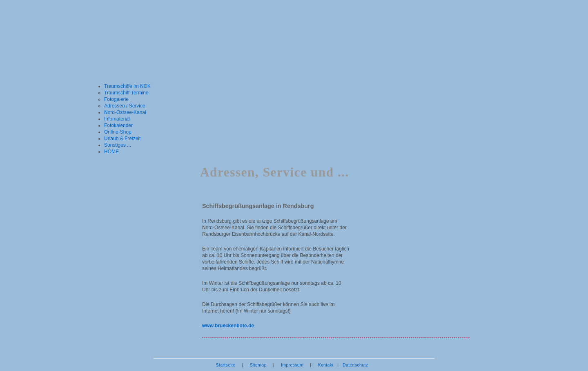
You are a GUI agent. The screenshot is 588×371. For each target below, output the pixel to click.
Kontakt (325, 365)
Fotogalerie (116, 99)
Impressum (292, 365)
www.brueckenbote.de (228, 326)
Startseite (226, 365)
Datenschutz (355, 365)
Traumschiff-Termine (126, 93)
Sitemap (258, 365)
